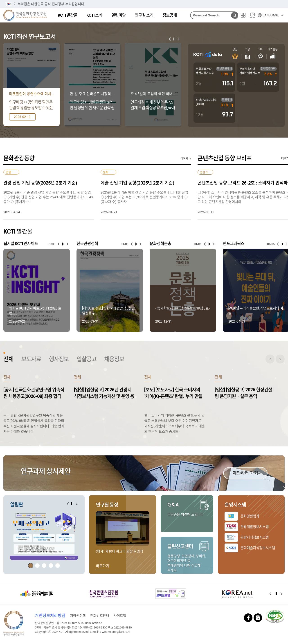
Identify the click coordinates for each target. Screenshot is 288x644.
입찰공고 (86, 359)
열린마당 (119, 15)
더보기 (184, 158)
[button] (179, 39)
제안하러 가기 (245, 473)
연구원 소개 (144, 15)
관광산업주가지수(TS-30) (206, 102)
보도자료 (31, 359)
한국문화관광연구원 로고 (25, 15)
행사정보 (59, 359)
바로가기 (103, 566)
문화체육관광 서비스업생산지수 (250, 71)
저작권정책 (78, 616)
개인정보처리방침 (50, 616)
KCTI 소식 (94, 15)
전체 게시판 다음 (280, 359)
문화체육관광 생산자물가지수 (205, 71)
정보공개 (170, 15)
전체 (8, 359)
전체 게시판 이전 (270, 359)
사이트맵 (243, 15)
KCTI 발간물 (68, 15)
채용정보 (114, 359)
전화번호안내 (100, 616)
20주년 (252, 15)
